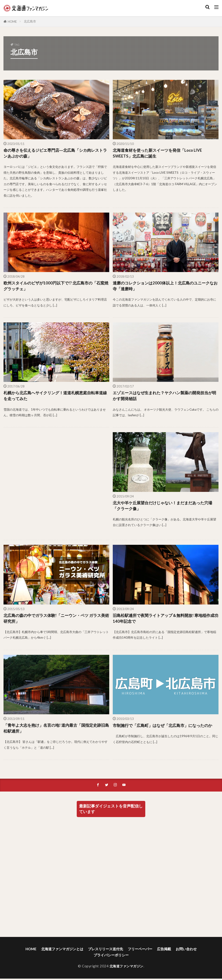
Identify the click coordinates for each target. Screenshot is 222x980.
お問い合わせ (186, 952)
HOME (12, 22)
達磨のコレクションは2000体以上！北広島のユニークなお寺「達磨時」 (164, 287)
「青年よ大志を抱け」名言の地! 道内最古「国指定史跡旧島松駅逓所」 (55, 731)
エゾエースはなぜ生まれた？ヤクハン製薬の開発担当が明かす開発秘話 (165, 397)
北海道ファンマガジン (126, 969)
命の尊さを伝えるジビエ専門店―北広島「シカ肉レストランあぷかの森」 (56, 153)
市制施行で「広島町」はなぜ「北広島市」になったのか (165, 728)
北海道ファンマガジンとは (62, 952)
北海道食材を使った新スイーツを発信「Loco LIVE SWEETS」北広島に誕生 (160, 153)
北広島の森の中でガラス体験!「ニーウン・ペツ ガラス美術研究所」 (55, 620)
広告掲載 (164, 952)
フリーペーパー (140, 952)
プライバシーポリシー (111, 958)
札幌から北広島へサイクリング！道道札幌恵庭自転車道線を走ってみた (56, 397)
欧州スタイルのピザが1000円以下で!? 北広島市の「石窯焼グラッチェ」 (54, 287)
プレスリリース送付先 (106, 952)
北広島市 (30, 21)
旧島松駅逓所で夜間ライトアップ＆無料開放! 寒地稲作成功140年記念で (164, 620)
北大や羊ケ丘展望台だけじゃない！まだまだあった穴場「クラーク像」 (165, 508)
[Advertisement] (56, 486)
